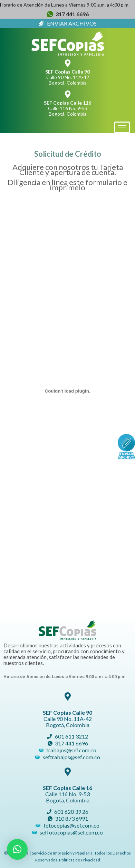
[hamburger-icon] (122, 127)
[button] (17, 849)
